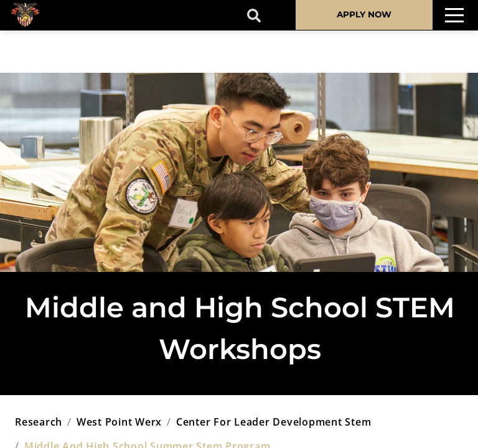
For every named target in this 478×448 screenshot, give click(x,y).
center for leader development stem (274, 422)
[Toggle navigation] (454, 15)
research (39, 422)
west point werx (119, 422)
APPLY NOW (364, 14)
